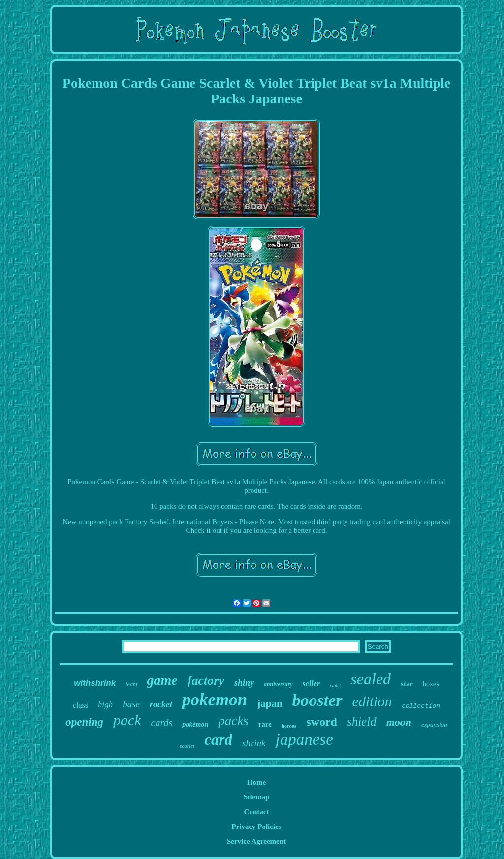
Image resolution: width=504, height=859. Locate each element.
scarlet (187, 746)
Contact (257, 812)
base (131, 704)
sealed (371, 679)
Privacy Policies (256, 827)
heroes (289, 726)
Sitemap (257, 797)
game (162, 680)
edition (372, 701)
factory (206, 681)
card (218, 740)
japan (269, 703)
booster (317, 700)
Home (256, 782)
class (80, 705)
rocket (161, 704)
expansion (434, 724)
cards (162, 723)
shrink (254, 743)
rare (265, 724)
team (131, 684)
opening (84, 722)
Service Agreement (256, 841)
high (105, 705)
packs (233, 721)
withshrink (95, 683)
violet (335, 685)
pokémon (195, 724)
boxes (431, 684)
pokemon (215, 700)
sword (322, 722)
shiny (244, 683)
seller (312, 684)
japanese (304, 739)
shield (362, 721)
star (407, 684)
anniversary (278, 684)
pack (127, 720)
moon (399, 722)
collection (421, 706)
